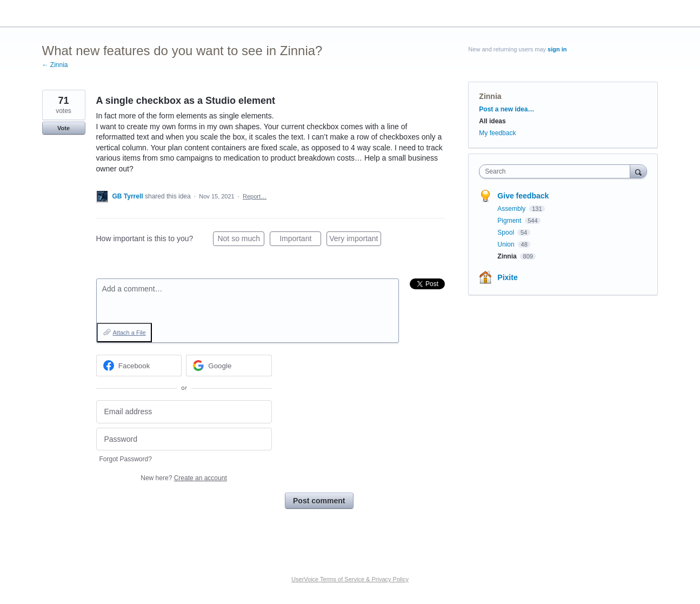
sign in (557, 49)
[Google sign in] (229, 366)
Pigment (510, 221)
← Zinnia (55, 65)
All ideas (492, 121)
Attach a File (129, 333)
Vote (64, 128)
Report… (255, 196)
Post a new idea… (506, 109)
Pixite (507, 277)
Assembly (512, 209)
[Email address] (184, 412)
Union (507, 244)
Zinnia (490, 96)
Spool (506, 233)
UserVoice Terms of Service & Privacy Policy (350, 579)
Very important (355, 240)
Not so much (241, 240)
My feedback (497, 133)
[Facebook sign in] (139, 366)
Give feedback (523, 196)
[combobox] (557, 171)
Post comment (319, 501)
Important (300, 240)
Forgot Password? (126, 459)
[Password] (184, 439)
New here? (184, 478)
